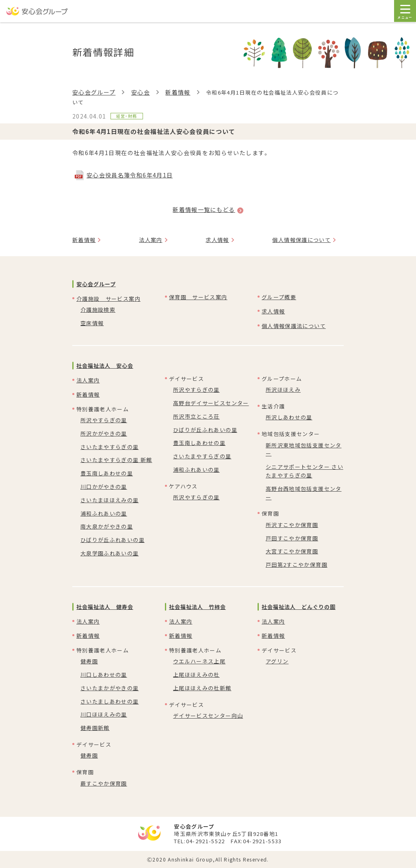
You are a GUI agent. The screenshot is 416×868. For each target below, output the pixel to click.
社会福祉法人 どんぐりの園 (299, 607)
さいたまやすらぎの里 (110, 447)
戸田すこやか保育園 (292, 538)
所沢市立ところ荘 (196, 416)
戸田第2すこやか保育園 (297, 565)
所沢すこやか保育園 (292, 525)
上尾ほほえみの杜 (196, 675)
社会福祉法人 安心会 (105, 366)
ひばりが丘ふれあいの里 (113, 540)
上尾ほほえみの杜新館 (202, 688)
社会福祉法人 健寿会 (105, 607)
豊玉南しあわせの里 (107, 473)
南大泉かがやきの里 (107, 526)
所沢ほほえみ (283, 390)
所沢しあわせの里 (289, 417)
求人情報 (217, 240)
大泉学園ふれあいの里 (110, 553)
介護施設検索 (98, 310)
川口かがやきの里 (104, 487)
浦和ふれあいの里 (104, 513)
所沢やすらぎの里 (104, 420)
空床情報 (92, 323)
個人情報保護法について (294, 326)
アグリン (277, 661)
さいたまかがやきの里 (110, 688)
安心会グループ (94, 92)
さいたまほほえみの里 (110, 500)
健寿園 (89, 661)
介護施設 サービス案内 (108, 299)
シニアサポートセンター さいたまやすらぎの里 (304, 471)
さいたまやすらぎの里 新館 (116, 460)
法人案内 (151, 240)
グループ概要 (279, 297)
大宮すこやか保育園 (292, 551)
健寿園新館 (95, 728)
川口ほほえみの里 (104, 714)
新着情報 (178, 92)
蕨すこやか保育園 (104, 783)
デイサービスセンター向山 (208, 716)
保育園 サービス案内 (198, 297)
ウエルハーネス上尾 (199, 661)
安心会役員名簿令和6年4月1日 (130, 175)
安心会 (141, 92)
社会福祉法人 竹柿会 (197, 607)
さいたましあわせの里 (110, 701)
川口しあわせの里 (104, 675)
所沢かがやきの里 (104, 433)
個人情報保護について (301, 240)
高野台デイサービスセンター (211, 403)
